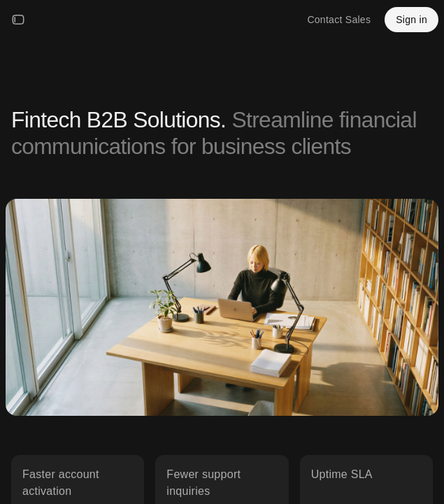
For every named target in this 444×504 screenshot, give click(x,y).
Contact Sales (339, 20)
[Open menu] (18, 20)
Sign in (411, 20)
